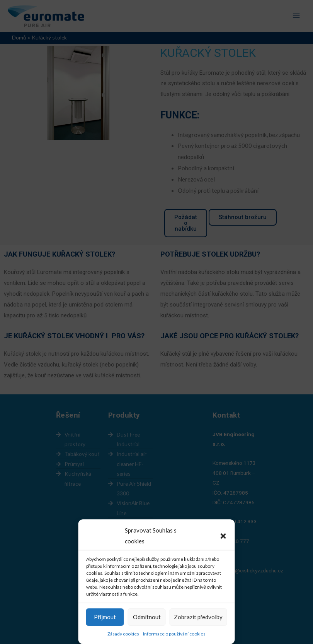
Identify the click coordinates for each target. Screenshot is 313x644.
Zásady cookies (123, 634)
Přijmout (105, 617)
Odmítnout (147, 617)
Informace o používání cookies (174, 634)
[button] (223, 536)
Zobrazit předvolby (198, 617)
